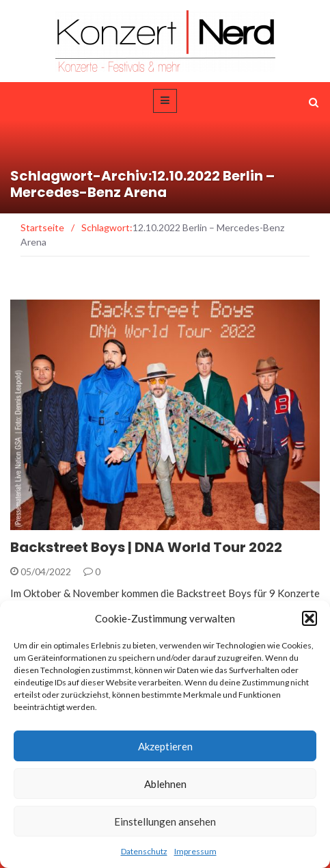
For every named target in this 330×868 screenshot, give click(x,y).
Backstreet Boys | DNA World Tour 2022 (146, 547)
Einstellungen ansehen (165, 821)
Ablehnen (165, 784)
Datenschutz (144, 851)
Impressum (195, 851)
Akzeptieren (165, 746)
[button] (310, 618)
